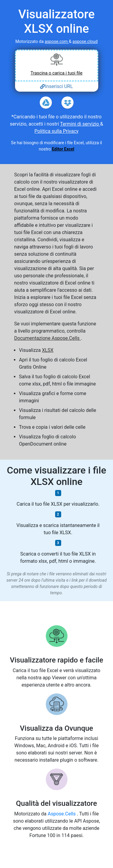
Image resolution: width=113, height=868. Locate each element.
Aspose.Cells (62, 814)
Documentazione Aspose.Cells (47, 338)
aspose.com (57, 41)
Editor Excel (63, 149)
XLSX (48, 350)
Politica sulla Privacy (56, 131)
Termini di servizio (80, 124)
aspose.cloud (85, 41)
